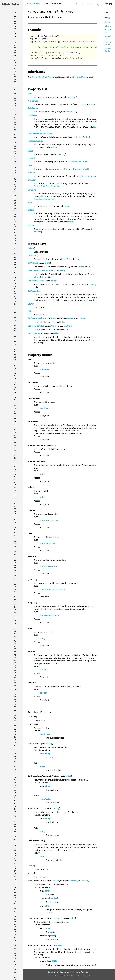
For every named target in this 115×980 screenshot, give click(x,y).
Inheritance (109, 26)
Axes (30, 94)
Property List (108, 31)
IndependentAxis (35, 141)
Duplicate (32, 256)
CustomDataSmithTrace (42, 77)
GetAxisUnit (33, 263)
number (70, 318)
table (86, 300)
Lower (31, 304)
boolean (38, 232)
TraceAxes (72, 97)
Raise (30, 311)
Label (30, 151)
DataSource (33, 108)
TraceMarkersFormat (86, 176)
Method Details (108, 50)
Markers (32, 173)
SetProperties (34, 333)
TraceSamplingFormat (44, 199)
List (85, 104)
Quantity (32, 180)
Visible (31, 225)
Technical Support (83, 976)
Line (30, 165)
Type (30, 203)
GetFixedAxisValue (36, 281)
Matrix (71, 222)
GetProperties (34, 291)
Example (108, 22)
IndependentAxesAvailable (40, 134)
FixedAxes (32, 115)
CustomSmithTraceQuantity (46, 186)
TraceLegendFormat (78, 162)
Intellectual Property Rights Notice (60, 976)
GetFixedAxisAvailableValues (41, 270)
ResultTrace (82, 77)
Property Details (108, 43)
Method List (108, 37)
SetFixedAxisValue (36, 318)
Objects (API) (34, 4)
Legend (31, 158)
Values (31, 210)
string (91, 104)
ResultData (71, 112)
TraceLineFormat (80, 169)
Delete (31, 248)
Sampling (32, 190)
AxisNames (33, 101)
